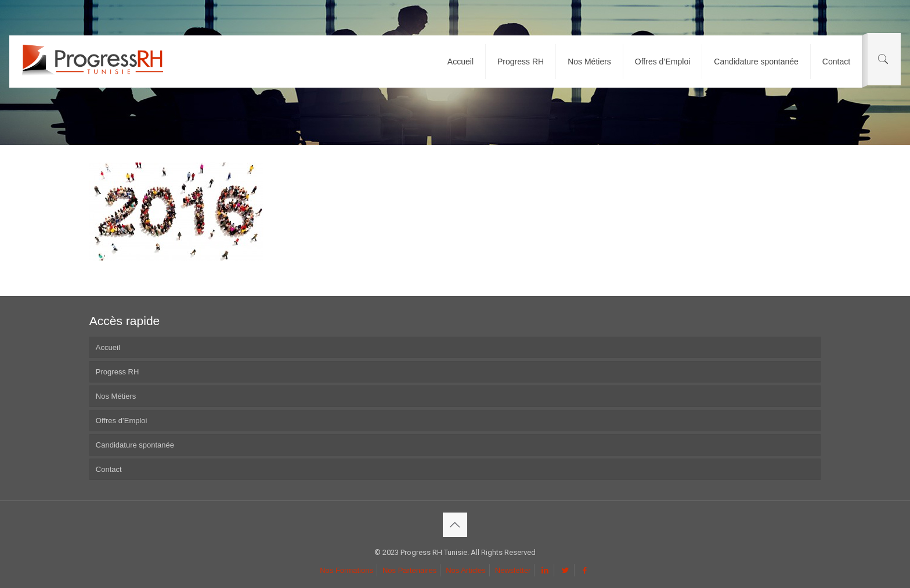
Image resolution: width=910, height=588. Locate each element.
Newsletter (513, 570)
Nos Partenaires (409, 570)
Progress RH (117, 372)
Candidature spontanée (135, 445)
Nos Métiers (116, 396)
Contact (109, 469)
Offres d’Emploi (122, 421)
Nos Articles (466, 570)
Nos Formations (346, 570)
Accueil (108, 347)
